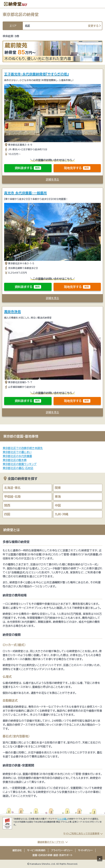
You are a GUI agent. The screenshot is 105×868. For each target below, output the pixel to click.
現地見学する (77, 168)
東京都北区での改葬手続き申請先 (23, 448)
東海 (58, 496)
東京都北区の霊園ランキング (20, 464)
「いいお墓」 (62, 819)
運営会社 (17, 850)
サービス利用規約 (36, 850)
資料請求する (28, 168)
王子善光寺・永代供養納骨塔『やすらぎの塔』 (36, 74)
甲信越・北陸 (12, 496)
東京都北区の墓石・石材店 (18, 468)
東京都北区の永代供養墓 (17, 456)
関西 (7, 505)
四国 (7, 514)
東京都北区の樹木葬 (15, 460)
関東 (58, 488)
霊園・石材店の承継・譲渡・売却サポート (52, 855)
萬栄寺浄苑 (12, 312)
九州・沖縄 (61, 514)
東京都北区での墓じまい (17, 452)
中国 (58, 505)
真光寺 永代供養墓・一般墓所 (26, 193)
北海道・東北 (12, 488)
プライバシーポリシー (62, 850)
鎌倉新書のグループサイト (51, 842)
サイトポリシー (85, 850)
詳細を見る (52, 179)
